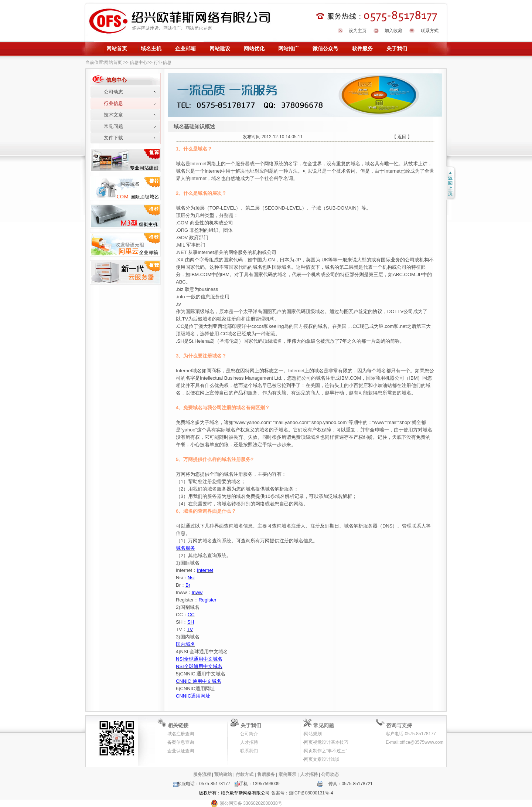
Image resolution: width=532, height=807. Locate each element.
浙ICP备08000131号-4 (311, 793)
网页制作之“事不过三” (325, 751)
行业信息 (113, 103)
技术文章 (113, 115)
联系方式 (430, 31)
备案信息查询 (181, 742)
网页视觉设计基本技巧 (326, 742)
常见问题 (113, 126)
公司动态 (113, 92)
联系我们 (249, 751)
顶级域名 (315, 311)
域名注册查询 (181, 734)
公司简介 (249, 734)
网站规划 (313, 734)
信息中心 (139, 62)
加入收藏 (393, 31)
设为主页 (358, 31)
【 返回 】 (402, 137)
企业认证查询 (181, 751)
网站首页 (113, 62)
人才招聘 (249, 742)
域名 (181, 208)
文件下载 (113, 138)
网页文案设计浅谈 (322, 759)
